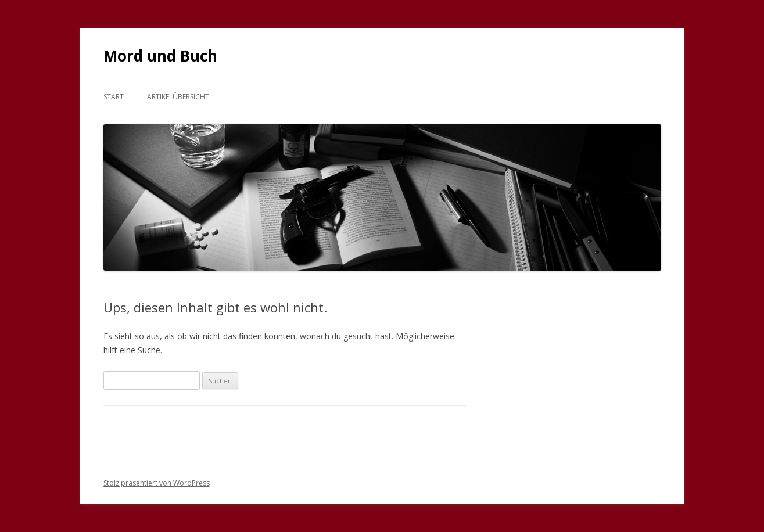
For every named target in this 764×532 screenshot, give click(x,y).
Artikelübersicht (178, 97)
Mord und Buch (160, 56)
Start (114, 97)
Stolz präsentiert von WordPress (157, 483)
